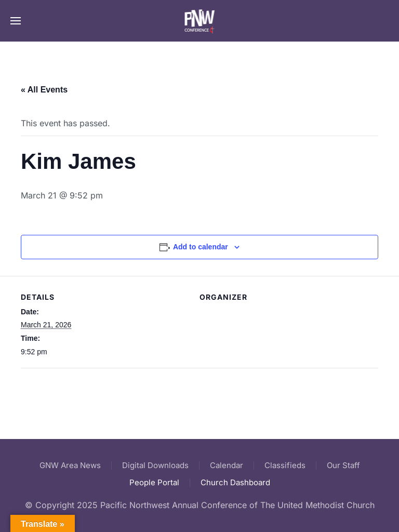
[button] (16, 21)
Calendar (227, 465)
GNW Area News (70, 465)
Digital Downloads (155, 465)
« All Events (44, 90)
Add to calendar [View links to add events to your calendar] (201, 247)
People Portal (154, 482)
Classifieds (285, 465)
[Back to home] (200, 21)
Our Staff (343, 465)
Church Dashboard (235, 482)
